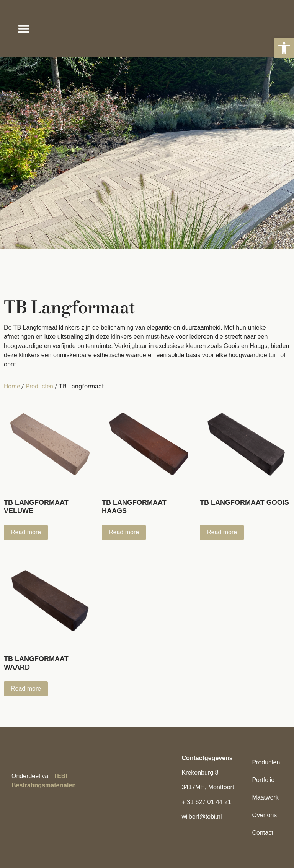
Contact (262, 833)
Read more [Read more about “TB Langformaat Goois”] (222, 532)
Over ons (264, 815)
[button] (284, 48)
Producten (39, 386)
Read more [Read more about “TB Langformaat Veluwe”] (26, 532)
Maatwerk (265, 797)
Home (12, 386)
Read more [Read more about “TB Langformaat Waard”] (26, 688)
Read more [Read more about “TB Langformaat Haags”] (124, 532)
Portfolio (263, 780)
